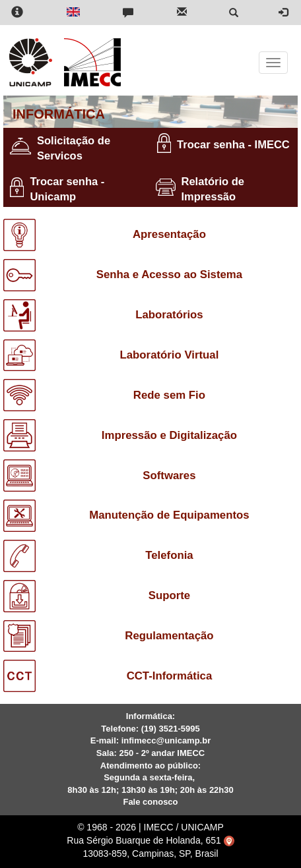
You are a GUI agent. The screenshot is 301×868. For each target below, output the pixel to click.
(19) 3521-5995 (171, 729)
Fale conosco (150, 802)
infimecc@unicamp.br (166, 740)
